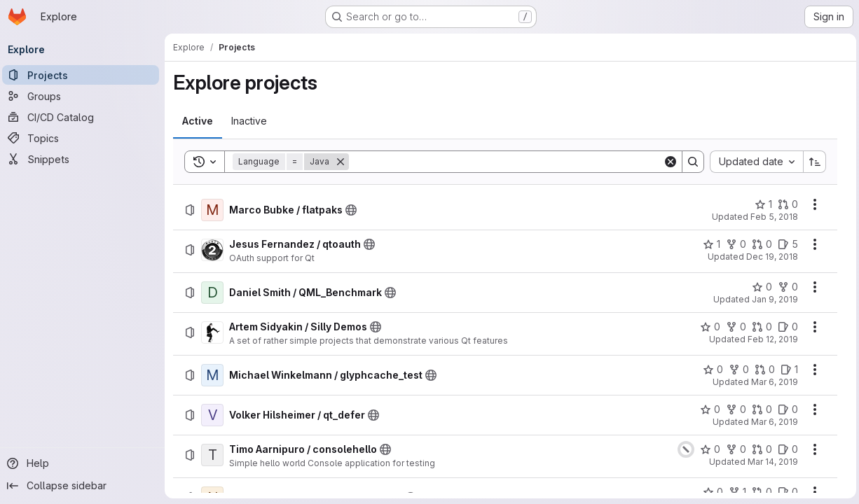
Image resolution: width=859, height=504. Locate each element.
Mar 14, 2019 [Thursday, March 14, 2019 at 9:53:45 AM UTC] (770, 462)
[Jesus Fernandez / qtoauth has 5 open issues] (785, 244)
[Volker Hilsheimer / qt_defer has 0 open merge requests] (759, 409)
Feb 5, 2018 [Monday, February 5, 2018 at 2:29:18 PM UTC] (771, 217)
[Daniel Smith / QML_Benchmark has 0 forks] (785, 287)
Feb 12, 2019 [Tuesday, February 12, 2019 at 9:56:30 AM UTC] (770, 339)
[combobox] (754, 162)
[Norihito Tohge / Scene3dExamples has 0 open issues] (785, 492)
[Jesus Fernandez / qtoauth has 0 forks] (733, 244)
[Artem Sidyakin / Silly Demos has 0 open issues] (785, 327)
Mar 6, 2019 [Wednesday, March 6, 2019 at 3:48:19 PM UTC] (772, 382)
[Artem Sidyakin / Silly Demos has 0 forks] (733, 327)
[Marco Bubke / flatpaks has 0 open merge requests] (785, 204)
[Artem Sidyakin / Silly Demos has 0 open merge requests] (759, 327)
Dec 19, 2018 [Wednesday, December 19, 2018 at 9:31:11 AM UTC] (769, 257)
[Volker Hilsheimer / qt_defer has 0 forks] (733, 409)
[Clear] (668, 162)
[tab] (201, 121)
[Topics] (84, 138)
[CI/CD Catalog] (84, 117)
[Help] (84, 463)
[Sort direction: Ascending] (812, 162)
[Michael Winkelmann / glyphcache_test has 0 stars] (710, 370)
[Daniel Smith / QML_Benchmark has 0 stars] (759, 287)
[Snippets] (84, 159)
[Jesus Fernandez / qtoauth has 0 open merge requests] (759, 244)
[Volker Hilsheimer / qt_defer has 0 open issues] (785, 409)
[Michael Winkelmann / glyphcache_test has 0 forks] (736, 370)
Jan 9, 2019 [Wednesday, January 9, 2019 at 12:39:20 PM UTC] (772, 299)
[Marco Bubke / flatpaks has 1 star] (761, 204)
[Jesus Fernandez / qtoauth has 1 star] (709, 244)
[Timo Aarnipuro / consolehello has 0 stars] (707, 449)
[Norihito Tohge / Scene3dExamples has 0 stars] (710, 492)
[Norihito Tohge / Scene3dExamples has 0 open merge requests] (759, 492)
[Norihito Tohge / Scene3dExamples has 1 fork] (735, 492)
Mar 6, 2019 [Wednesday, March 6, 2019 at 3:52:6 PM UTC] (772, 422)
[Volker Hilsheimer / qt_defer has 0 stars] (707, 409)
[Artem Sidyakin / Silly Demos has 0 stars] (707, 327)
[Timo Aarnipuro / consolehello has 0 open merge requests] (759, 449)
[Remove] (344, 162)
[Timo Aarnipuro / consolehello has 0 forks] (733, 449)
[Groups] (84, 96)
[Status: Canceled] (683, 449)
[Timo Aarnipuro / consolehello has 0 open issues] (785, 449)
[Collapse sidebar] (84, 486)
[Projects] (84, 75)
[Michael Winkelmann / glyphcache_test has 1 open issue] (786, 370)
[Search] (506, 162)
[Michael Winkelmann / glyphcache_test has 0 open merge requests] (762, 370)
